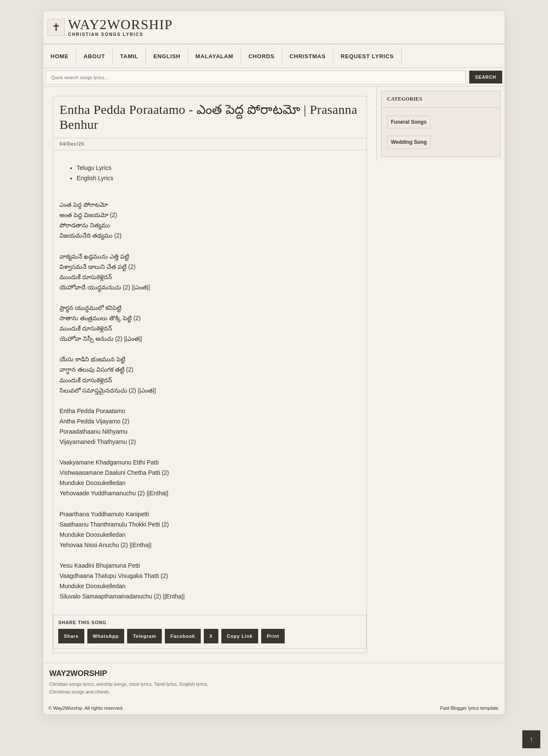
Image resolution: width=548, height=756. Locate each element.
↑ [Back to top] (531, 739)
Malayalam (215, 56)
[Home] (274, 27)
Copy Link (240, 636)
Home (60, 56)
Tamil (129, 56)
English (167, 56)
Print (273, 636)
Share (71, 636)
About (94, 56)
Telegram (144, 636)
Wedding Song (409, 142)
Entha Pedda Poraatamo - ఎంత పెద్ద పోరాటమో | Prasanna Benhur (208, 117)
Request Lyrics (367, 56)
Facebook (183, 636)
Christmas (307, 56)
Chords (261, 56)
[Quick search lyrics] (256, 77)
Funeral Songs (409, 122)
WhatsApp (106, 636)
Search (486, 77)
